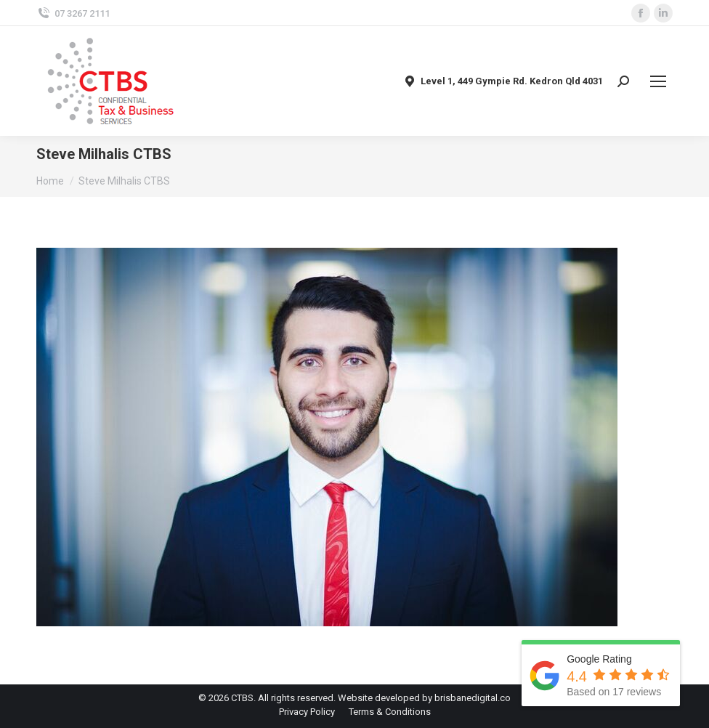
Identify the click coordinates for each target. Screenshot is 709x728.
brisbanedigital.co (473, 698)
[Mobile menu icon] (658, 81)
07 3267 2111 (73, 13)
